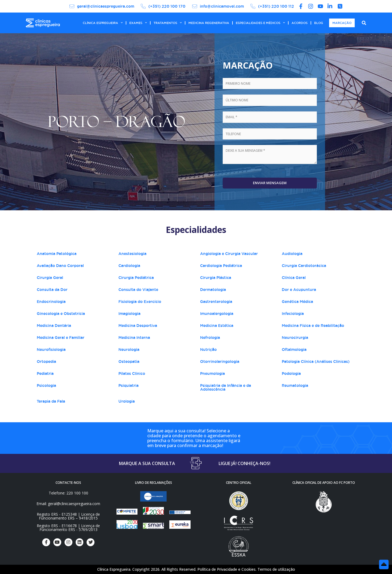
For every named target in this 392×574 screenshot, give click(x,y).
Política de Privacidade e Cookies (226, 569)
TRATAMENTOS (168, 23)
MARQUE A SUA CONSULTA (147, 463)
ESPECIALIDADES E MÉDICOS (260, 23)
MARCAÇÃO (342, 23)
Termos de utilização (276, 569)
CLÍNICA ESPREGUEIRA (103, 23)
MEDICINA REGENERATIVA (209, 23)
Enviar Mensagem (270, 183)
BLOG (319, 23)
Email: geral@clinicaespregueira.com (68, 504)
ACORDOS (300, 23)
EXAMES (138, 23)
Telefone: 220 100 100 (68, 493)
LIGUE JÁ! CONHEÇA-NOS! (244, 463)
